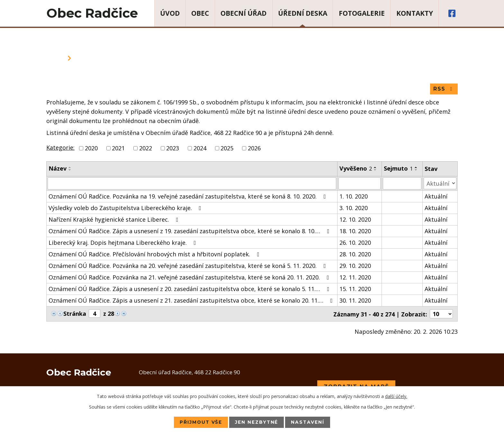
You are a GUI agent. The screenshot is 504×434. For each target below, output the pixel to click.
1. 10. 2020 (354, 196)
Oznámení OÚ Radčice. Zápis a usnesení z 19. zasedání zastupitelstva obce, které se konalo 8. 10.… (190, 231)
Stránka (75, 314)
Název (58, 169)
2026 (254, 148)
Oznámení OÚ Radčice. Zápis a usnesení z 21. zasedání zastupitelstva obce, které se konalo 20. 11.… (192, 300)
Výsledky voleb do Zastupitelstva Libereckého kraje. (126, 208)
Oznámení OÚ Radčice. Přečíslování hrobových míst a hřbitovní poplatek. (155, 254)
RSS (444, 89)
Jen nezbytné (257, 422)
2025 (227, 148)
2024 (200, 148)
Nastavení (308, 422)
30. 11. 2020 (355, 300)
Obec (200, 13)
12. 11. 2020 (355, 277)
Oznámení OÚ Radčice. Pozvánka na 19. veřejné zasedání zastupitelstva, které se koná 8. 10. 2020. (189, 196)
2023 (173, 148)
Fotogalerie (362, 13)
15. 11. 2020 (355, 289)
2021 (118, 148)
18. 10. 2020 (355, 231)
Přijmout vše (200, 422)
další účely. (396, 396)
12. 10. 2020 (355, 219)
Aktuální (436, 196)
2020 (91, 148)
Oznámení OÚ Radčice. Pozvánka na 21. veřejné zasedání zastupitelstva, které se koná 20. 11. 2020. (190, 277)
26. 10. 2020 (355, 243)
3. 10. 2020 (354, 208)
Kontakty (415, 13)
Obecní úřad (243, 13)
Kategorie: (60, 148)
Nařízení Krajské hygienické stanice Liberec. (115, 219)
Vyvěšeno (356, 169)
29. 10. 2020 (355, 266)
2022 (146, 148)
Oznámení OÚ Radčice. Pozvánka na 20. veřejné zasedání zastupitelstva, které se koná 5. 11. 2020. (189, 266)
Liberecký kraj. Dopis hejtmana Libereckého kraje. (124, 243)
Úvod (170, 13)
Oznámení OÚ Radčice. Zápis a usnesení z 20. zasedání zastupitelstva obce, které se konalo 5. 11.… (190, 289)
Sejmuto (398, 169)
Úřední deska (303, 13)
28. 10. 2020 (355, 254)
